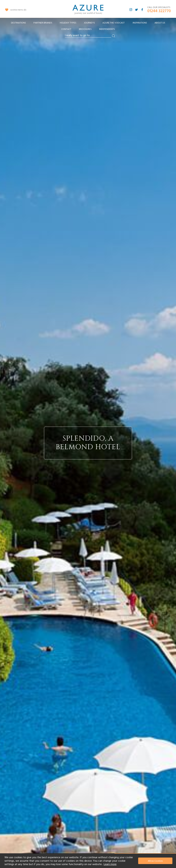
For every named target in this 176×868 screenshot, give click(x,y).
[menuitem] (18, 23)
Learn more (110, 864)
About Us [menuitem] (160, 23)
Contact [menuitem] (66, 29)
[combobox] (88, 36)
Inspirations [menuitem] (140, 23)
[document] (88, 861)
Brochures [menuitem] (85, 29)
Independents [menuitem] (107, 29)
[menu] (88, 27)
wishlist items (18, 10)
